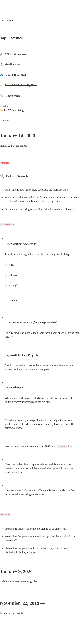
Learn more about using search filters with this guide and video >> (39, 209)
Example (14, 300)
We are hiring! (16, 110)
